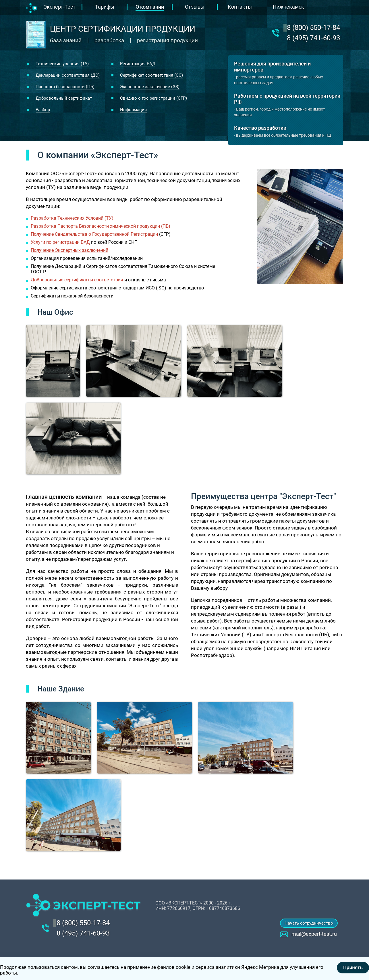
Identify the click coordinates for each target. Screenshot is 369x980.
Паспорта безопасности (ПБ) (65, 87)
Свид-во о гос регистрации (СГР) (153, 98)
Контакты (240, 7)
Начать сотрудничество (309, 923)
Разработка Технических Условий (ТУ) (72, 218)
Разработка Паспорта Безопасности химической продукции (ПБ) (101, 226)
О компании (150, 7)
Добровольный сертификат (64, 98)
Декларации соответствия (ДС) (68, 75)
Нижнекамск (288, 7)
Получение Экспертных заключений (69, 250)
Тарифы (105, 7)
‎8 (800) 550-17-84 (313, 28)
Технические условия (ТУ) (62, 64)
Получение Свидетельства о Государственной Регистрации (94, 234)
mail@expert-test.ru (314, 934)
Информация (133, 110)
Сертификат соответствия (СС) (151, 75)
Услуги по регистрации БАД (60, 242)
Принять (353, 968)
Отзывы (195, 7)
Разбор (43, 110)
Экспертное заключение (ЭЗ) (150, 87)
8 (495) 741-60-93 (313, 38)
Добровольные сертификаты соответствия (77, 280)
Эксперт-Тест (59, 7)
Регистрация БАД (138, 64)
